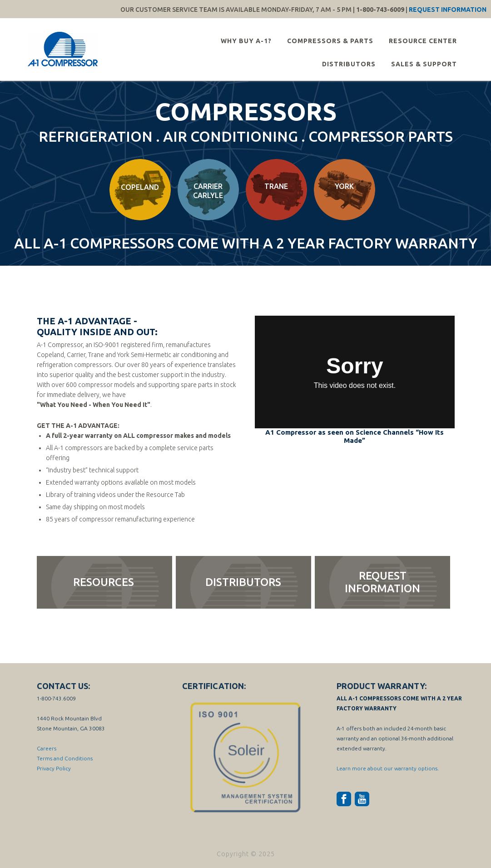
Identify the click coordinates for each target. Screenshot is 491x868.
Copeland (140, 187)
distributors (243, 582)
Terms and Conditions (65, 758)
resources (104, 582)
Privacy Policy (54, 768)
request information (382, 582)
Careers (47, 748)
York (344, 186)
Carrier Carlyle (208, 191)
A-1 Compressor (64, 49)
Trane (276, 186)
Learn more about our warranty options (387, 768)
